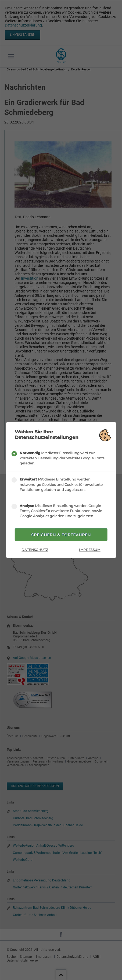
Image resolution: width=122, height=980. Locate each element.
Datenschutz (35, 550)
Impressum (90, 550)
